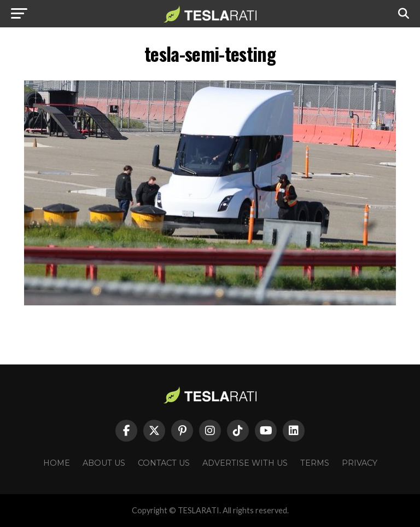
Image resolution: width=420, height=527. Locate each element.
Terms (315, 463)
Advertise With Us (245, 463)
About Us (104, 463)
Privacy (360, 463)
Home (57, 463)
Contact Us (164, 463)
